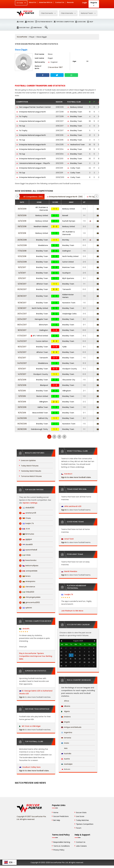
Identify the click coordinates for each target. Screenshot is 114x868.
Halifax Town (43, 407)
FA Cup (21, 126)
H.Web (25, 555)
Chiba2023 (27, 592)
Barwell (65, 215)
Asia (64, 748)
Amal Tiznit (67, 539)
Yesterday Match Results (31, 471)
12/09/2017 (22, 284)
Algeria (65, 711)
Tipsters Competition (65, 22)
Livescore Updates (28, 460)
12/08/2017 (22, 308)
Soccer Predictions (61, 816)
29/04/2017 (22, 314)
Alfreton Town (42, 284)
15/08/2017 (22, 303)
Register (94, 4)
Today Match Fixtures (30, 466)
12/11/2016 (22, 396)
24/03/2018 (22, 245)
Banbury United (75, 107)
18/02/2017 (22, 347)
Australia (66, 754)
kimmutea (27, 534)
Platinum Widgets (45, 22)
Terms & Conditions (61, 846)
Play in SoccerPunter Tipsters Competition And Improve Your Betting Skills (36, 656)
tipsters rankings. (30, 503)
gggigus (26, 539)
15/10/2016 (22, 413)
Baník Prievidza (69, 571)
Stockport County (70, 369)
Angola (65, 722)
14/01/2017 (22, 374)
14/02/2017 (22, 352)
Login (85, 3)
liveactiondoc (28, 560)
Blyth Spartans (68, 278)
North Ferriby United (70, 256)
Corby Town (74, 168)
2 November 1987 (55, 67)
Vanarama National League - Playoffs (33, 163)
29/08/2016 (22, 429)
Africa (65, 701)
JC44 (25, 529)
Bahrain (66, 769)
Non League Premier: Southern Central (33, 107)
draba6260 (27, 508)
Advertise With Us (46, 2)
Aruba (65, 743)
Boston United (42, 396)
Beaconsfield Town (40, 413)
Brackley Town (75, 112)
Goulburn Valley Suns (30, 767)
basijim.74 (26, 523)
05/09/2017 (22, 289)
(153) (32, 197)
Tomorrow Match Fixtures (31, 476)
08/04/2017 (22, 325)
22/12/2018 (22, 221)
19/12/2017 (22, 267)
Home (21, 22)
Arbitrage (37, 28)
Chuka (25, 518)
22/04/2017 (22, 319)
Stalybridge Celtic (70, 314)
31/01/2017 (22, 369)
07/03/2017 (22, 336)
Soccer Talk (24, 28)
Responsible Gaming (62, 842)
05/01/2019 (22, 215)
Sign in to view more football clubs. (34, 771)
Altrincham (43, 325)
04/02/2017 (22, 363)
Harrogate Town (41, 319)
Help (91, 22)
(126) (65, 197)
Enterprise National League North (31, 112)
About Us (32, 2)
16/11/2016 (22, 391)
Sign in (22, 697)
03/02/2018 (22, 262)
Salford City (43, 418)
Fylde (64, 347)
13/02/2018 (22, 256)
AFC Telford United (39, 336)
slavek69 (26, 545)
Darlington (67, 251)
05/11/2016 (22, 402)
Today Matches (82, 820)
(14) (93, 197)
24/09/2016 (22, 418)
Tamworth (67, 289)
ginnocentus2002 (29, 602)
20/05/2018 (22, 240)
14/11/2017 (22, 273)
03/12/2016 (22, 385)
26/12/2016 (22, 380)
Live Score (80, 816)
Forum (79, 828)
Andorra (66, 717)
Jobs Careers (81, 846)
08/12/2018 (22, 226)
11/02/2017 (22, 358)
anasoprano (27, 581)
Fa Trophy (22, 116)
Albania (66, 706)
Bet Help (57, 820)
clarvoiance (27, 587)
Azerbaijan (67, 764)
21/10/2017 (22, 278)
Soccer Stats (81, 813)
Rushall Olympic (69, 221)
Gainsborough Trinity (39, 429)
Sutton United (68, 262)
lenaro (25, 576)
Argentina (67, 732)
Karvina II (67, 474)
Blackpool (44, 385)
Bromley (66, 240)
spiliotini (26, 608)
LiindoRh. (24, 629)
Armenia (66, 738)
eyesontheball (28, 550)
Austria (65, 759)
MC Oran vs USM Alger (31, 726)
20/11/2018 (22, 233)
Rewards (70, 2)
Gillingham (67, 391)
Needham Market (41, 226)
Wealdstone (43, 245)
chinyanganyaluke (30, 597)
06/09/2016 (22, 424)
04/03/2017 (22, 341)
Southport (66, 273)
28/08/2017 (22, 296)
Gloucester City (69, 380)
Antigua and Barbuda (71, 727)
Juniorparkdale (28, 571)
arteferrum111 (28, 513)
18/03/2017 (22, 330)
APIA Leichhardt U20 (71, 506)
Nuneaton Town (69, 303)
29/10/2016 (22, 407)
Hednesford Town (76, 145)
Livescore (82, 22)
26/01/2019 (22, 209)
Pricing (31, 22)
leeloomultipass (29, 566)
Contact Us (60, 2)
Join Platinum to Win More (72, 611)
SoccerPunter (22, 37)
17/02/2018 (22, 251)
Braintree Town (69, 267)
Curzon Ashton (42, 341)
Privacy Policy (59, 850)
